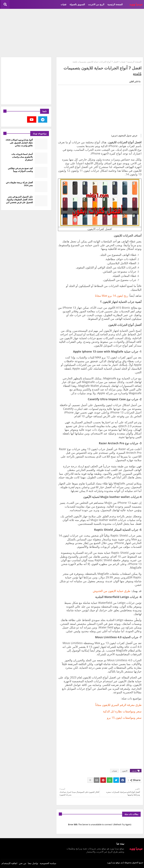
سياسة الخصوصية (48, 863)
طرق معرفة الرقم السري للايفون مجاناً (118, 705)
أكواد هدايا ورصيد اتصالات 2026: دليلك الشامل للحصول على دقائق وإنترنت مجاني (19, 143)
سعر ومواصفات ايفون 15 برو (124, 718)
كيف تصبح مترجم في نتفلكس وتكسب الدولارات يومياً (20, 170)
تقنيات (64, 4)
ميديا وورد (111, 862)
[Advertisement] (72, 33)
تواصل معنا (33, 863)
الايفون (125, 771)
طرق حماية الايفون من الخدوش (112, 591)
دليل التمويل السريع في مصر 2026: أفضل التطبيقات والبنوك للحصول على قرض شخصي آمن (19, 199)
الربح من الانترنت (96, 4)
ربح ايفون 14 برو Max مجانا (112, 296)
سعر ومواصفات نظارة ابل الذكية (122, 711)
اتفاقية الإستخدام (9, 863)
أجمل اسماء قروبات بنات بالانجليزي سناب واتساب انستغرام (22, 157)
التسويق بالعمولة (77, 4)
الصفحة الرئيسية (115, 4)
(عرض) (114, 136)
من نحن (23, 863)
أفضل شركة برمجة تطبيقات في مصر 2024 (19, 184)
